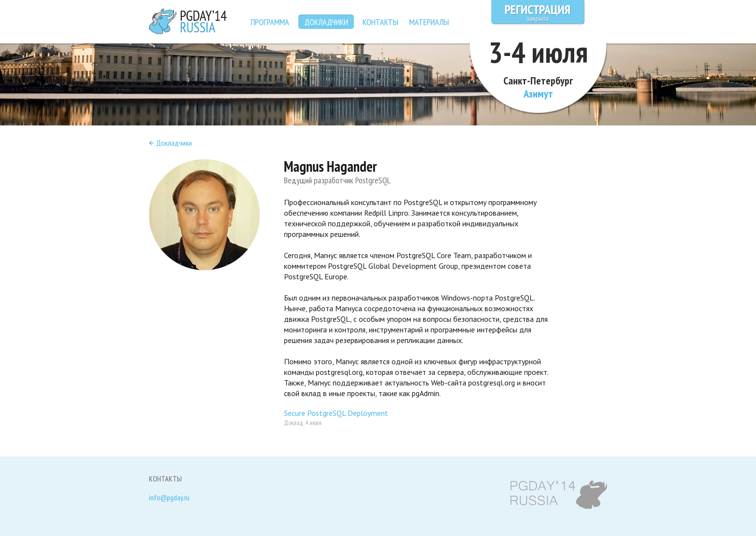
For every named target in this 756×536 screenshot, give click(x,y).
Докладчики (174, 143)
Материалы (429, 22)
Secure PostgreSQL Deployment (336, 413)
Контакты (380, 22)
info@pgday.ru (169, 498)
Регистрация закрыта (538, 12)
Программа (270, 22)
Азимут (538, 94)
